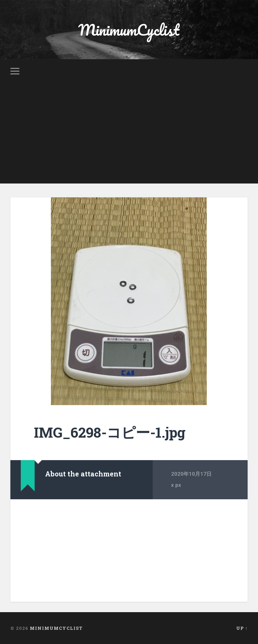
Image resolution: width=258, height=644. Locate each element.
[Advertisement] (129, 135)
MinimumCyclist (129, 30)
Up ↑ (242, 628)
